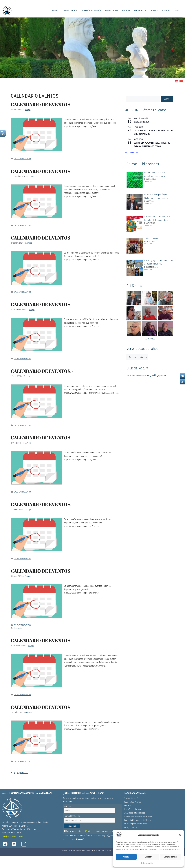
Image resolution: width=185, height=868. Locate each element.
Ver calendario (131, 152)
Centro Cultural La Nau (132, 809)
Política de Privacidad (106, 851)
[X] (17, 844)
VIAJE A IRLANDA (142, 122)
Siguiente (22, 773)
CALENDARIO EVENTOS (23, 159)
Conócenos (150, 339)
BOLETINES (166, 11)
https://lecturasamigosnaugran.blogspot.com (146, 375)
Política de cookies (147, 863)
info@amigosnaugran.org (13, 836)
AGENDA (154, 11)
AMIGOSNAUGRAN (79, 851)
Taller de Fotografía (131, 798)
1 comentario (19, 628)
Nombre (67, 806)
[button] (180, 835)
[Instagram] (28, 844)
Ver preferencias (171, 857)
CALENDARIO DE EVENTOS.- (42, 371)
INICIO (55, 11)
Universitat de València (132, 802)
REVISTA (178, 11)
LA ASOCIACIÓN (69, 11)
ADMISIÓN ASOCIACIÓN (92, 11)
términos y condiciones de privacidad (102, 831)
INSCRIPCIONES (112, 11)
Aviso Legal (91, 851)
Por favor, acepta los (91, 831)
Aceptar (126, 857)
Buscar (167, 99)
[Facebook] (7, 844)
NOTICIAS (126, 11)
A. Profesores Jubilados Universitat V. (138, 816)
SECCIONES (140, 11)
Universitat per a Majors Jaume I (136, 824)
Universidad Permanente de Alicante (137, 820)
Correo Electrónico (72, 816)
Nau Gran (127, 806)
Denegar (148, 857)
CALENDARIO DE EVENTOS (41, 104)
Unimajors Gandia (130, 827)
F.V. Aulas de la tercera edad (134, 813)
